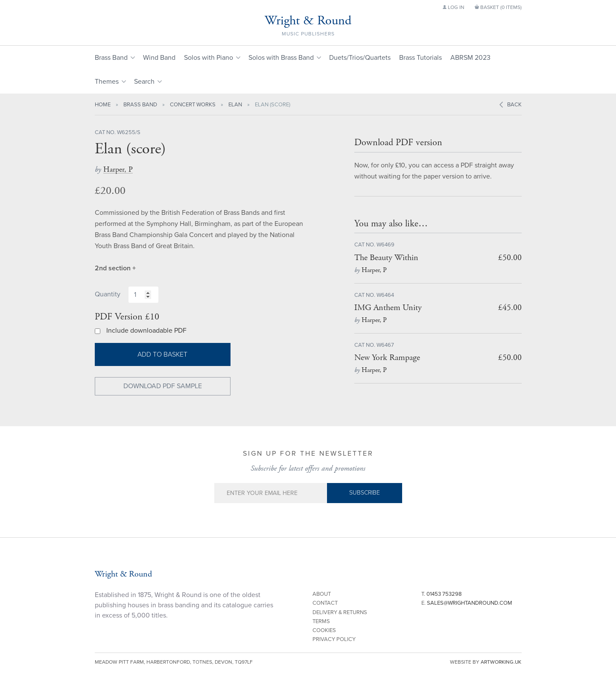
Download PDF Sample (163, 386)
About (322, 594)
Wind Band (159, 58)
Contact (325, 603)
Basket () (498, 7)
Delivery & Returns (340, 612)
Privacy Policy (334, 639)
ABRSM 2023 (470, 58)
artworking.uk (501, 662)
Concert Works (193, 105)
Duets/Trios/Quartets (360, 58)
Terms (321, 621)
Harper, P (118, 169)
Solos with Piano (209, 58)
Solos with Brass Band (281, 58)
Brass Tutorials (420, 58)
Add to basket (162, 354)
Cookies (324, 630)
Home (103, 105)
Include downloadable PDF (146, 331)
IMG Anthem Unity (388, 308)
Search (144, 82)
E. (467, 603)
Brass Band (111, 58)
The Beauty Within (386, 258)
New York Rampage (387, 358)
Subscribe (365, 493)
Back (514, 105)
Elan (235, 105)
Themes (107, 82)
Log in (454, 7)
